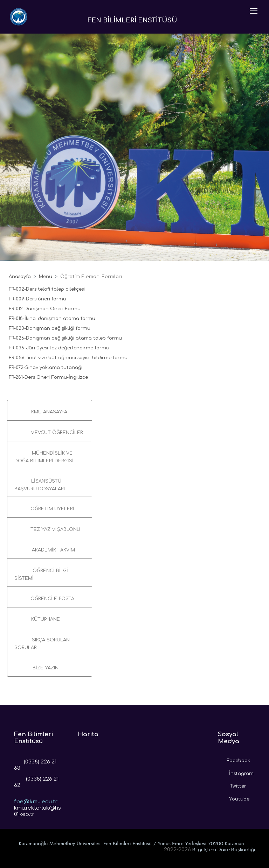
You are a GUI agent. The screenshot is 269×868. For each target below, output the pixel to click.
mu (77, 309)
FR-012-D (18, 309)
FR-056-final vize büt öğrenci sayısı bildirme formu (68, 358)
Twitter (232, 784)
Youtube (234, 797)
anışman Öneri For (50, 309)
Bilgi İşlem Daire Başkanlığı (224, 850)
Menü (46, 277)
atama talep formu (99, 338)
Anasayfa (20, 277)
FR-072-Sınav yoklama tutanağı (46, 368)
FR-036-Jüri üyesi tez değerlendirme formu (59, 348)
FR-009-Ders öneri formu (38, 299)
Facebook (234, 759)
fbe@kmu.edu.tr (36, 796)
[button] (50, 410)
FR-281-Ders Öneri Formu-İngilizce (48, 377)
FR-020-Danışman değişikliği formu (50, 328)
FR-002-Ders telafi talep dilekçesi (47, 289)
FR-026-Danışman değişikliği (42, 338)
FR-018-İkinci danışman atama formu (53, 319)
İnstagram (236, 772)
